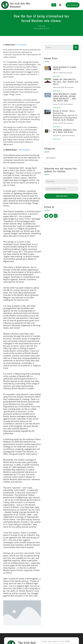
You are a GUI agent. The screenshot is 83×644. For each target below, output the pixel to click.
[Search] (76, 47)
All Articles (51, 158)
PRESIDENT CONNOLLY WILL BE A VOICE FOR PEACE (64, 131)
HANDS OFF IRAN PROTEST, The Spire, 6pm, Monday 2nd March (65, 82)
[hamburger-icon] (54, 5)
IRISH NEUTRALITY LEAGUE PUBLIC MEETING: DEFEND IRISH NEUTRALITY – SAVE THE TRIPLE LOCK (64, 97)
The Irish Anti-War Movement (20, 5)
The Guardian (22, 45)
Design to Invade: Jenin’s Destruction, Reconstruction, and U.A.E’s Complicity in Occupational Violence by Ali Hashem (65, 115)
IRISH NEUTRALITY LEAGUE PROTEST (64, 68)
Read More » (57, 76)
